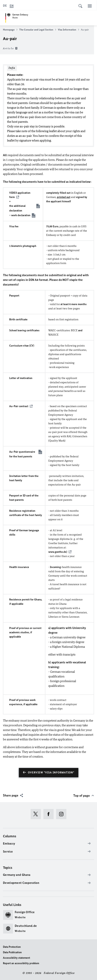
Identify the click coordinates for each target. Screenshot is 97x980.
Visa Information (69, 30)
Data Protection (12, 947)
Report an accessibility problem (21, 963)
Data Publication (12, 952)
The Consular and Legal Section (38, 30)
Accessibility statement (16, 958)
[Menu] (90, 6)
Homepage (10, 30)
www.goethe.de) (58, 552)
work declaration (21, 215)
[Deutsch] (5, 6)
